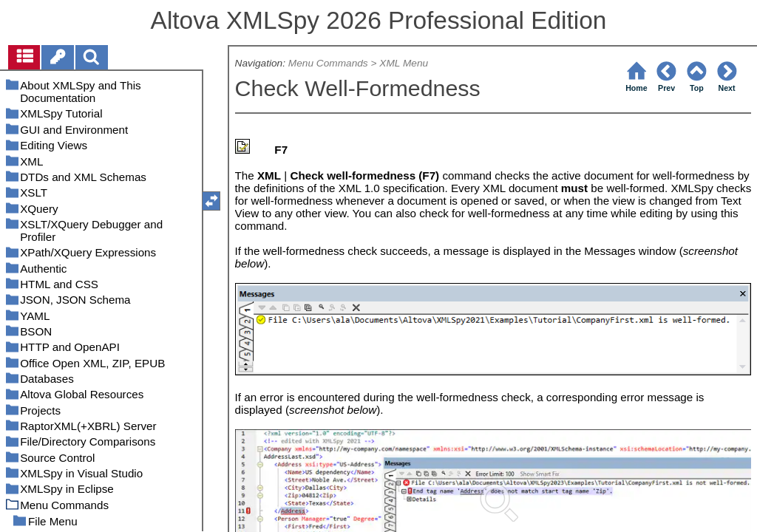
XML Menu (404, 63)
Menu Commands (328, 63)
